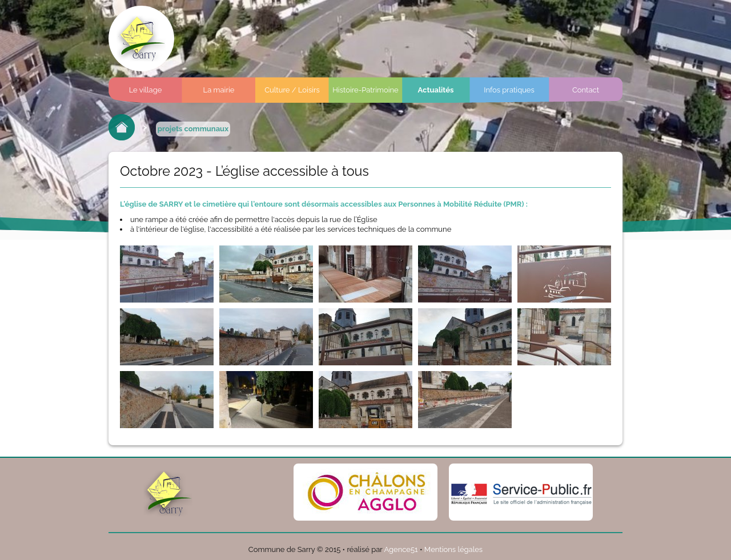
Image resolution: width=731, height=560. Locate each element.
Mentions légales (453, 549)
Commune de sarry (141, 39)
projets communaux (193, 129)
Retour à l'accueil (122, 127)
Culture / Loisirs (292, 90)
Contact (586, 90)
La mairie (219, 90)
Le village (146, 90)
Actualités (436, 90)
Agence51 (401, 549)
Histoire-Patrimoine (365, 90)
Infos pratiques (509, 90)
